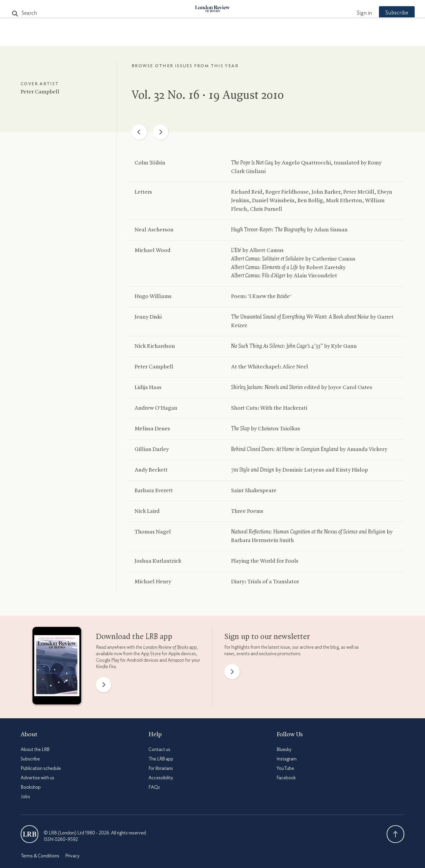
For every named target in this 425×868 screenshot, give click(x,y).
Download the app (134, 637)
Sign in (354, 13)
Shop (281, 39)
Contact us (159, 750)
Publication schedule (41, 768)
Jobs (25, 797)
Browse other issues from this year (185, 66)
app (170, 647)
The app (161, 759)
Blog (168, 39)
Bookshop (31, 787)
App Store (151, 654)
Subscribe (387, 13)
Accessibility (161, 778)
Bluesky (284, 750)
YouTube (285, 768)
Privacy (72, 856)
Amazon (176, 660)
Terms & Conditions (40, 856)
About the (35, 750)
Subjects (141, 39)
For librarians (161, 768)
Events (257, 39)
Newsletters (315, 39)
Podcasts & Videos (211, 39)
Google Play (108, 660)
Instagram (287, 759)
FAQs (154, 787)
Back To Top (395, 834)
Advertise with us (37, 778)
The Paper (106, 39)
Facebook (286, 778)
